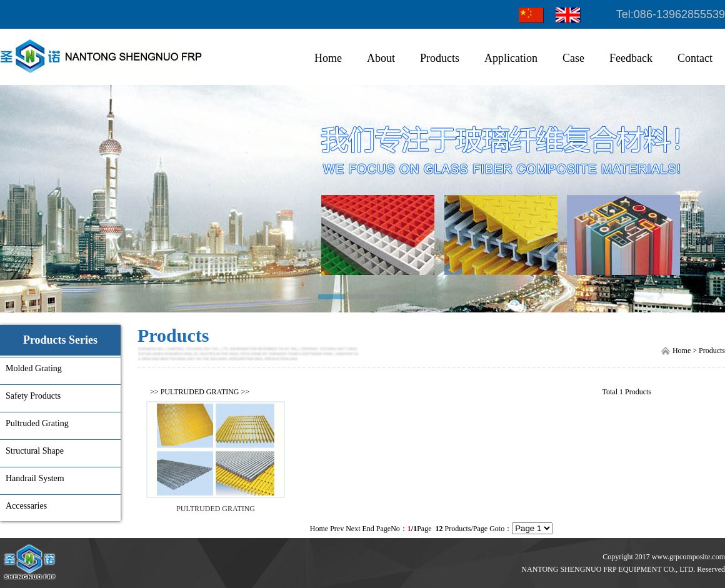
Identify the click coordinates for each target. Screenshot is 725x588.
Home (328, 58)
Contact (695, 58)
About (381, 58)
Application (511, 58)
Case (573, 58)
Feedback (631, 58)
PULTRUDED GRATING (200, 392)
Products (440, 58)
